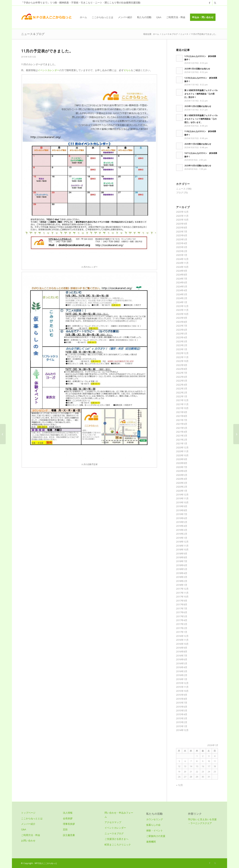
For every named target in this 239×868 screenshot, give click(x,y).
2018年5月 (182, 569)
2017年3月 (182, 624)
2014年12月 (182, 730)
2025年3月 (182, 247)
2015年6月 (182, 707)
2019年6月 (182, 518)
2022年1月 (182, 396)
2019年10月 (182, 502)
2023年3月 (182, 341)
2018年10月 (182, 549)
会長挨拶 (68, 818)
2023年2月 (182, 345)
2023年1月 (182, 349)
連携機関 (151, 842)
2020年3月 (182, 483)
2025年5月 (182, 239)
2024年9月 (182, 271)
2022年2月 (182, 393)
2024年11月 (182, 263)
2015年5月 (182, 710)
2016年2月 (182, 675)
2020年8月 (182, 463)
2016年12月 (182, 636)
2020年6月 (182, 471)
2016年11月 (182, 640)
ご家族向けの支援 (156, 836)
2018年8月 (182, 557)
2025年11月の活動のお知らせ (198, 144)
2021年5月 (182, 428)
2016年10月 (182, 644)
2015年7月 (182, 703)
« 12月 (179, 785)
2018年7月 (182, 561)
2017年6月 (182, 612)
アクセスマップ (113, 822)
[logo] (46, 17)
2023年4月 (182, 337)
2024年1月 (182, 302)
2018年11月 (182, 546)
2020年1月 (182, 491)
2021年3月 (182, 436)
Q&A (24, 829)
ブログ (180, 193)
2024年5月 (182, 286)
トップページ (28, 813)
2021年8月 (182, 416)
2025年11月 (182, 216)
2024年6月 (182, 282)
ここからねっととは (32, 818)
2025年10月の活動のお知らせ (198, 165)
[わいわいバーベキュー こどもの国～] (3, 434)
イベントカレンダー (49, 70)
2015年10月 (182, 691)
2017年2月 (182, 628)
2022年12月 (182, 353)
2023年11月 (182, 310)
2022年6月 (182, 377)
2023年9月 (182, 318)
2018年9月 (182, 554)
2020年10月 (182, 455)
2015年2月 (182, 722)
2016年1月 (182, 679)
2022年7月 (182, 373)
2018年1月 (182, 585)
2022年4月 (182, 385)
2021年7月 (182, 420)
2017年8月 (182, 604)
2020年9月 (182, 459)
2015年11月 (182, 687)
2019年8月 (182, 510)
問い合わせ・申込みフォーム (119, 815)
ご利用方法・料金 (31, 835)
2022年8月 (182, 369)
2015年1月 (182, 726)
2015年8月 (182, 699)
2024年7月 (182, 279)
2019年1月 (182, 538)
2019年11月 (182, 498)
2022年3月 (182, 388)
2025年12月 (182, 212)
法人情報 (68, 813)
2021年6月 (182, 424)
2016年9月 (182, 648)
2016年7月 (182, 656)
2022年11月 (182, 357)
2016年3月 (182, 671)
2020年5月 (182, 475)
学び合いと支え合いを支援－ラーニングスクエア (202, 821)
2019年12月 (182, 495)
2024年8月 (182, 275)
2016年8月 (182, 652)
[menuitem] (83, 17)
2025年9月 (182, 224)
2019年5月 (182, 522)
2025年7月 (182, 232)
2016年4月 (182, 667)
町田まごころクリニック (118, 845)
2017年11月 (182, 593)
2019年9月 (182, 506)
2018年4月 (182, 573)
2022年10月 (182, 361)
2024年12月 (182, 259)
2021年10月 (182, 408)
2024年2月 (182, 298)
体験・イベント (155, 830)
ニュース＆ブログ (33, 34)
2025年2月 (182, 251)
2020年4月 (182, 479)
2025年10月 (182, 220)
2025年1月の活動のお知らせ (197, 69)
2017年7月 (182, 608)
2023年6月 (182, 330)
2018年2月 (182, 581)
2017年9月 (182, 601)
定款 (65, 829)
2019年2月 (182, 534)
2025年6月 (182, 235)
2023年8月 (182, 322)
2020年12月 (182, 447)
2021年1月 (182, 443)
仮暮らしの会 (153, 825)
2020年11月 (182, 451)
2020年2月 (182, 487)
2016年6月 (182, 659)
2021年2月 (182, 440)
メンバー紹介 (28, 824)
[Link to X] (215, 3)
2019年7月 (182, 514)
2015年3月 (182, 718)
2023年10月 (182, 314)
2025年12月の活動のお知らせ (198, 106)
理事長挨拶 (69, 824)
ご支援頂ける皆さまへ (116, 839)
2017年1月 (182, 632)
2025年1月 (182, 255)
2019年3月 (182, 530)
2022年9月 (182, 365)
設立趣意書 (69, 835)
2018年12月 (182, 542)
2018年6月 (182, 565)
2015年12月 (182, 683)
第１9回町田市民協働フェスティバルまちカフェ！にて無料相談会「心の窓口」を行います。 (201, 119)
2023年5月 (182, 334)
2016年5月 (182, 663)
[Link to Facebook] (210, 3)
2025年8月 (182, 227)
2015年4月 (182, 714)
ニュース (181, 189)
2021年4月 (182, 432)
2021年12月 (182, 400)
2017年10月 (182, 597)
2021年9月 (182, 412)
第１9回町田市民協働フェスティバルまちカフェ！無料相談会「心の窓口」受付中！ (201, 94)
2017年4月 (182, 620)
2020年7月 (182, 467)
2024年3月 (182, 294)
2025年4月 (182, 243)
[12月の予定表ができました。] (236, 434)
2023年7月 (182, 326)
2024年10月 (182, 267)
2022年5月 (182, 381)
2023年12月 (182, 306)
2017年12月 (182, 589)
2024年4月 (182, 290)
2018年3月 (182, 577)
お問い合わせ (28, 841)
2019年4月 (182, 526)
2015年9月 (182, 695)
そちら (127, 70)
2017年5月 (182, 616)
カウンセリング (155, 819)
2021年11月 (182, 404)
